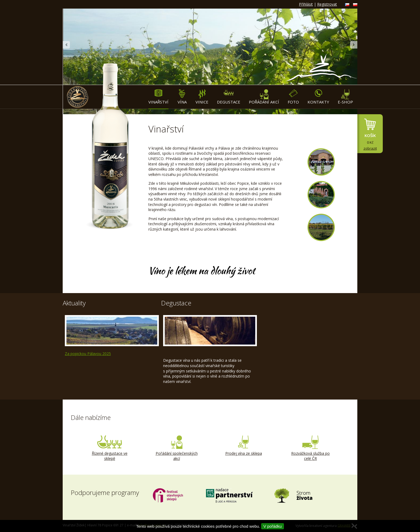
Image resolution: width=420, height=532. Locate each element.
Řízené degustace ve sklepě (110, 448)
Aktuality (74, 303)
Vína (182, 97)
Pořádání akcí (264, 97)
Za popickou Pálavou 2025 (88, 354)
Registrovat (327, 4)
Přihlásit (306, 4)
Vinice (202, 97)
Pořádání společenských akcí (177, 448)
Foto (293, 97)
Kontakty (318, 97)
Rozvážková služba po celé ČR (310, 448)
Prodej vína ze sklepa (243, 446)
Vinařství (158, 97)
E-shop (345, 97)
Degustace (229, 97)
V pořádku (272, 526)
